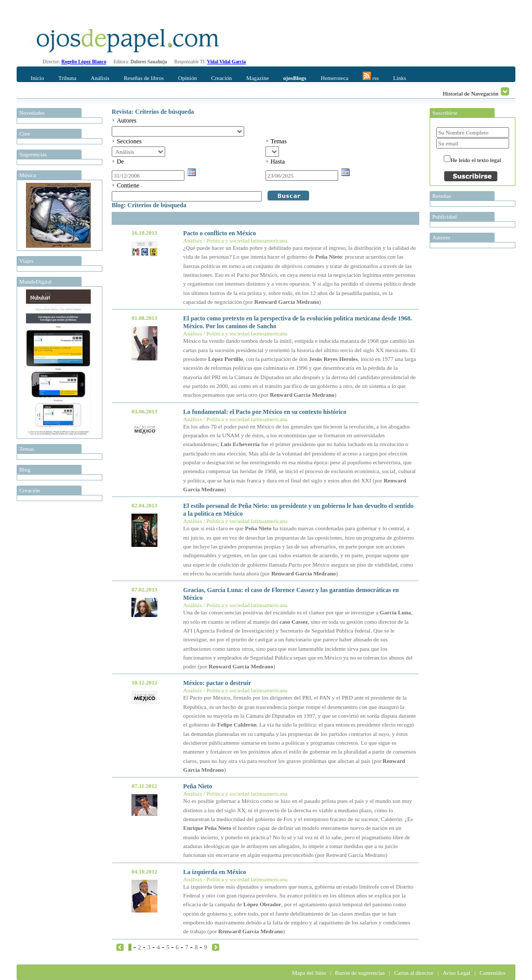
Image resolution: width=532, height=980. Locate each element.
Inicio (37, 78)
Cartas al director (414, 973)
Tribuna (67, 78)
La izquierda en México (215, 872)
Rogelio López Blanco (84, 62)
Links (400, 78)
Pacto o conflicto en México (220, 233)
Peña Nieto (198, 786)
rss (371, 76)
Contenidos (493, 973)
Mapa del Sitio (309, 973)
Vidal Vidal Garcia (227, 62)
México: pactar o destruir (217, 683)
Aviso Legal (456, 973)
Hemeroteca (334, 78)
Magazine (257, 78)
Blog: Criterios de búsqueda (149, 205)
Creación (222, 78)
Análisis (100, 78)
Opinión (188, 78)
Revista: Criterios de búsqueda (153, 112)
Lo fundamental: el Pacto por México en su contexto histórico (265, 412)
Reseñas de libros (144, 78)
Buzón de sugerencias (360, 973)
